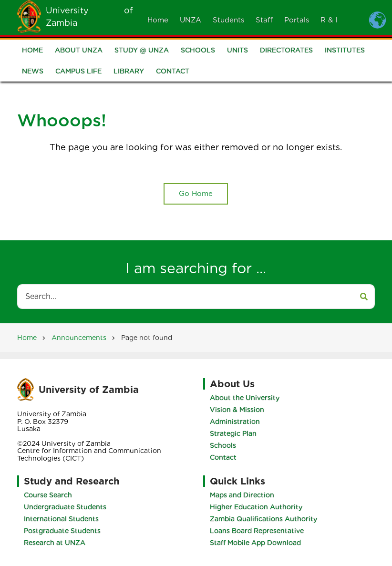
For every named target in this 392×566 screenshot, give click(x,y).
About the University (245, 398)
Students (228, 20)
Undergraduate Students (65, 507)
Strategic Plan (233, 433)
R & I (329, 20)
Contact (173, 72)
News (33, 72)
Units (237, 51)
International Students (61, 519)
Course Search (48, 495)
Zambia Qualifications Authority (263, 519)
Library (129, 72)
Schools (198, 51)
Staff (264, 20)
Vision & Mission (237, 410)
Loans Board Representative (257, 531)
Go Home (196, 194)
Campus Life (78, 72)
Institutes (345, 51)
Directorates (286, 51)
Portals (297, 20)
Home (158, 20)
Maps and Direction (242, 495)
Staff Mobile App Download (255, 543)
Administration (235, 422)
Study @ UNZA (142, 51)
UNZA (191, 20)
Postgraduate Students (62, 531)
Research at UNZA (55, 543)
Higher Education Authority (256, 507)
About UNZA (79, 51)
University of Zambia (89, 390)
